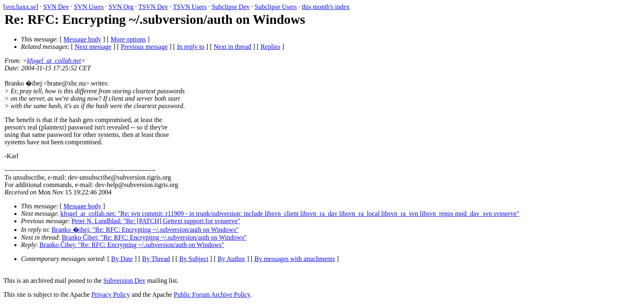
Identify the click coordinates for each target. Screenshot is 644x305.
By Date (122, 259)
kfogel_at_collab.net (54, 61)
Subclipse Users (276, 7)
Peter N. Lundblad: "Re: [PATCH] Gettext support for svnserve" (156, 221)
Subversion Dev (125, 281)
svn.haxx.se (21, 7)
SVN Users (89, 7)
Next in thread (232, 47)
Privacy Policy (111, 295)
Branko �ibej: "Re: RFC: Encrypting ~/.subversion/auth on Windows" (145, 230)
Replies (270, 47)
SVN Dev (56, 7)
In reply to (191, 47)
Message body (83, 39)
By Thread (156, 259)
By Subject (194, 259)
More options (128, 39)
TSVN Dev (153, 7)
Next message (93, 47)
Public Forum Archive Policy (212, 295)
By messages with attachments (295, 259)
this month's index (326, 7)
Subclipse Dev (231, 7)
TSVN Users (190, 7)
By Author (231, 259)
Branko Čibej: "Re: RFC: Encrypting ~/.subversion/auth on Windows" (154, 237)
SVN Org (121, 7)
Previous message (144, 47)
